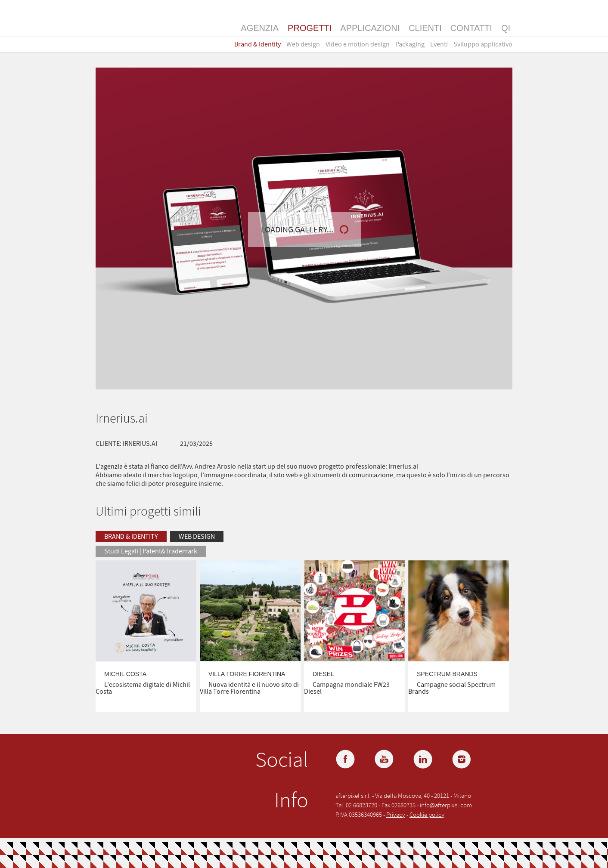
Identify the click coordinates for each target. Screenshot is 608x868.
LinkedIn (424, 760)
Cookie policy (427, 815)
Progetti (310, 28)
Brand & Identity (257, 44)
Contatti (471, 28)
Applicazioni (370, 28)
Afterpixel (129, 27)
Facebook (346, 760)
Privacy (396, 815)
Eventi (439, 44)
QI (506, 28)
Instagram (462, 760)
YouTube (385, 760)
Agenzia (260, 28)
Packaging (410, 44)
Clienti (425, 28)
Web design (303, 44)
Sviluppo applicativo (483, 44)
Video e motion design (358, 44)
